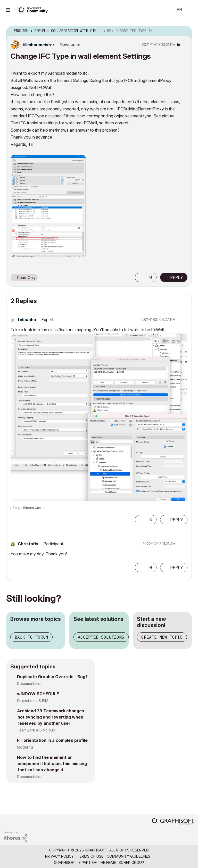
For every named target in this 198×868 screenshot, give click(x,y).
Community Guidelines (129, 856)
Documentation (30, 684)
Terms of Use (90, 856)
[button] (48, 207)
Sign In (190, 10)
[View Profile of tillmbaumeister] (38, 45)
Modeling (25, 747)
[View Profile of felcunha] (27, 320)
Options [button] (185, 31)
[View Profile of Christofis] (28, 544)
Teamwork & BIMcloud (36, 730)
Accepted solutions (101, 637)
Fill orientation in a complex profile (52, 740)
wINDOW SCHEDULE (38, 694)
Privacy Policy (59, 856)
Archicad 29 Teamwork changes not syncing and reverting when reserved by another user (51, 717)
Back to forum (31, 637)
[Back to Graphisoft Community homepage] (34, 9)
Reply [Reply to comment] (177, 520)
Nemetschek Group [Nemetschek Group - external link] (125, 862)
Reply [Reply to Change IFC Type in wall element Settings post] (177, 277)
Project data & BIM (33, 701)
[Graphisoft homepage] (173, 822)
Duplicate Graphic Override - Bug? (52, 677)
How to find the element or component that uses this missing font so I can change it (52, 764)
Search (164, 10)
